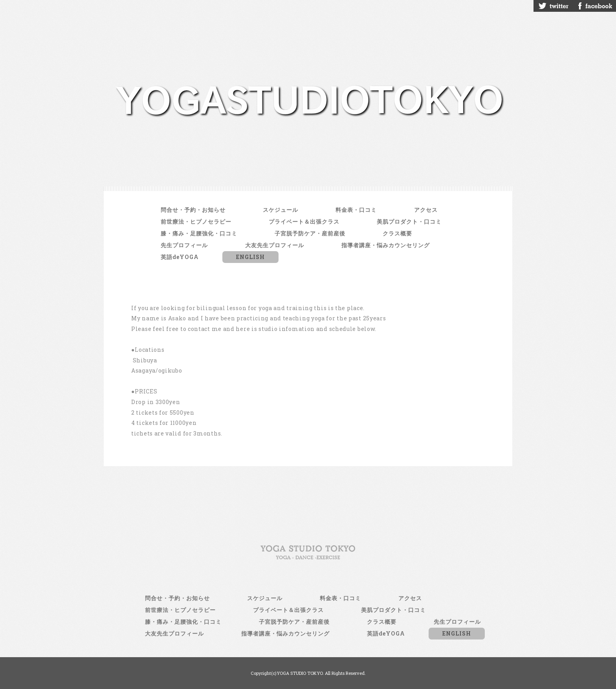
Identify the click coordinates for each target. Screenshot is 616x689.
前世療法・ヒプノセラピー (196, 221)
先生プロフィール (184, 245)
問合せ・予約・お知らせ (193, 210)
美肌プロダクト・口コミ (409, 221)
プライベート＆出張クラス (304, 221)
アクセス (426, 210)
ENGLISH (250, 257)
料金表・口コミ (356, 210)
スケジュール (280, 210)
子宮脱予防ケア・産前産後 (310, 233)
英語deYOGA (180, 257)
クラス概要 (397, 233)
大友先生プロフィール (275, 245)
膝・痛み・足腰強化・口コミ (199, 233)
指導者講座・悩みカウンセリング (386, 245)
